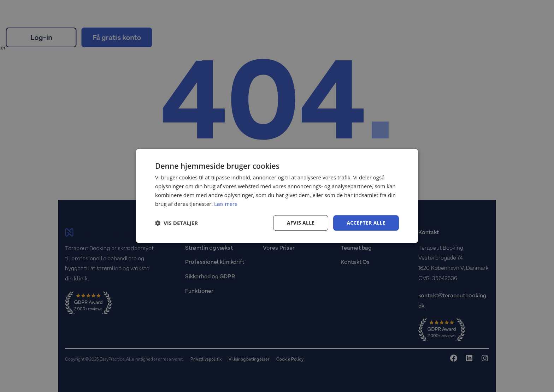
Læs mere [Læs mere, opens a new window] (226, 204)
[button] (176, 223)
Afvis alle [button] (300, 223)
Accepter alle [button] (366, 223)
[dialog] (277, 196)
